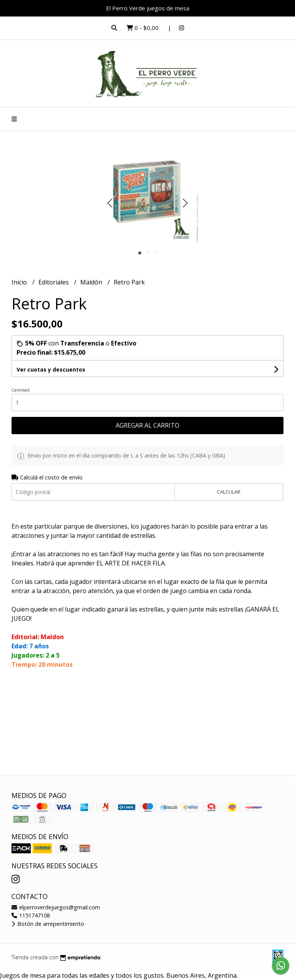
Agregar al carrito (147, 425)
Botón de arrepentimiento (48, 924)
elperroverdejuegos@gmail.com (56, 907)
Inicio (20, 282)
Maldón (92, 282)
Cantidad (21, 390)
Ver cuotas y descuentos (51, 369)
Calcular (229, 492)
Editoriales (54, 282)
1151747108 (31, 915)
